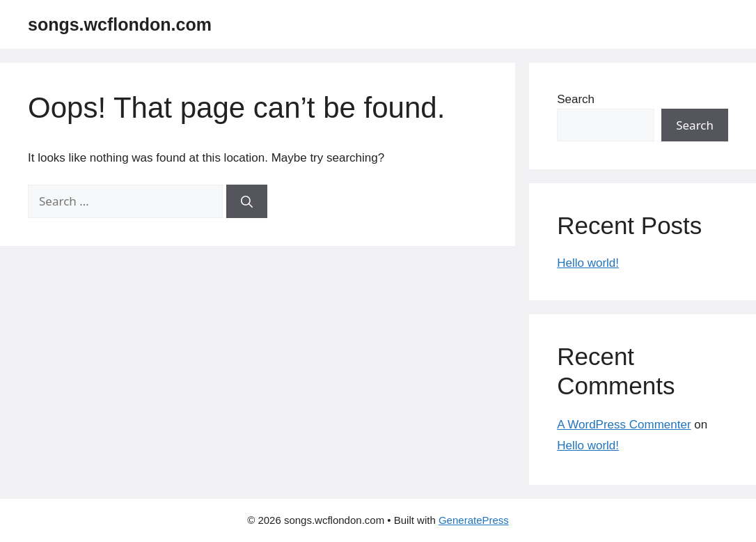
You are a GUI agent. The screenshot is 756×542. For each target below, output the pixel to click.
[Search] (247, 201)
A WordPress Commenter (624, 425)
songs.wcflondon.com (120, 24)
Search (576, 99)
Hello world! (588, 263)
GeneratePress (474, 520)
